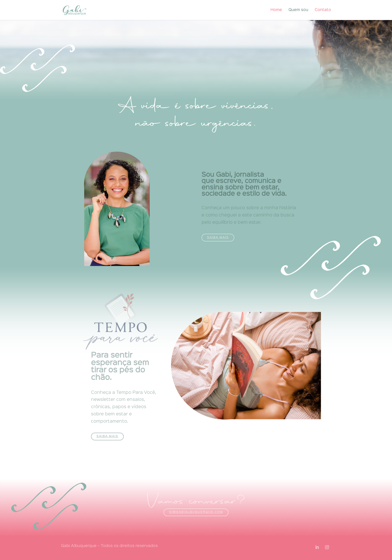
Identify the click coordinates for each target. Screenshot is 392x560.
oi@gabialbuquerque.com (196, 512)
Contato (323, 10)
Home (276, 10)
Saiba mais (218, 237)
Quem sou (298, 10)
